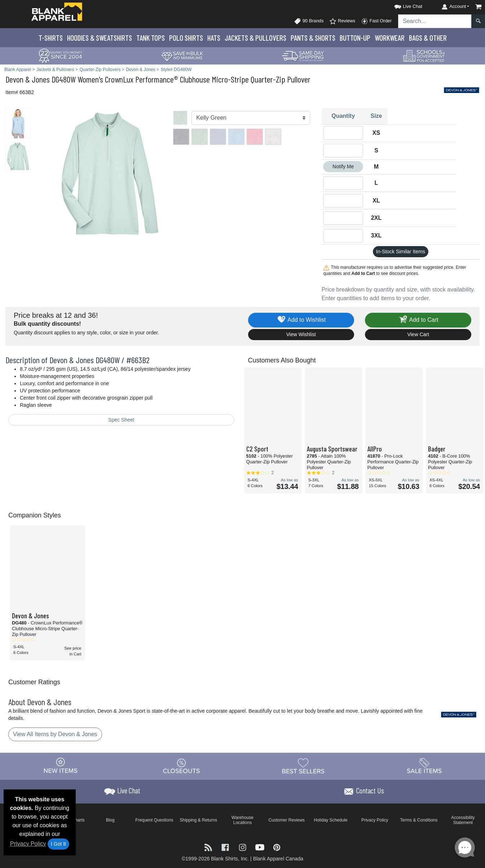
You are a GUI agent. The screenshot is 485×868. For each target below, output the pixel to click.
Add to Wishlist (301, 320)
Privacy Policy (28, 844)
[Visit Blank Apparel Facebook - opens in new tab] (226, 847)
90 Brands (309, 21)
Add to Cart (418, 320)
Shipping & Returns (198, 820)
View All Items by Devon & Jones (55, 734)
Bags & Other (428, 38)
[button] (402, 5)
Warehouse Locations (242, 820)
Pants (313, 38)
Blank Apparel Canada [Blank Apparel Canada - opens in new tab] (278, 859)
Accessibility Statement (463, 820)
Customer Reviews (286, 820)
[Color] (251, 118)
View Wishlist (301, 334)
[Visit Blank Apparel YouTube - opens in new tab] (261, 847)
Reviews (342, 21)
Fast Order (376, 21)
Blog (110, 820)
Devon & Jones (28, 79)
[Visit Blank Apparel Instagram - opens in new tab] (243, 847)
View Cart (418, 334)
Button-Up (355, 38)
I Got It (58, 844)
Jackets (255, 38)
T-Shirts (51, 38)
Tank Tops (151, 38)
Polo (186, 38)
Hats (214, 38)
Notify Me (343, 166)
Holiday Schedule (330, 820)
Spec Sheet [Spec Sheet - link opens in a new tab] (121, 420)
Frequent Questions (154, 820)
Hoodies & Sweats (100, 38)
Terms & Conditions (419, 820)
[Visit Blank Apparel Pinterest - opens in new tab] (277, 847)
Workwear (390, 38)
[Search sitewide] (435, 21)
